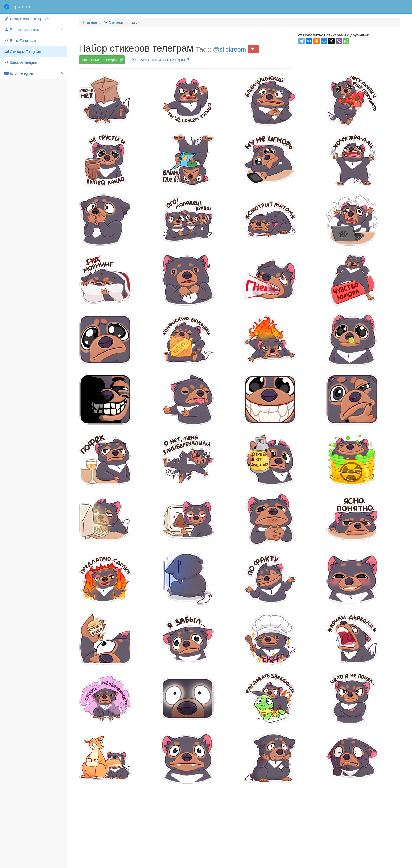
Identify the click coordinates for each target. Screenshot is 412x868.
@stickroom (229, 49)
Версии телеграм (33, 30)
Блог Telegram (33, 73)
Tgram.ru (17, 7)
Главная (90, 22)
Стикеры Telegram (23, 52)
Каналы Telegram (22, 62)
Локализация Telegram (26, 19)
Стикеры (116, 22)
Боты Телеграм (20, 41)
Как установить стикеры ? (161, 60)
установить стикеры (102, 60)
